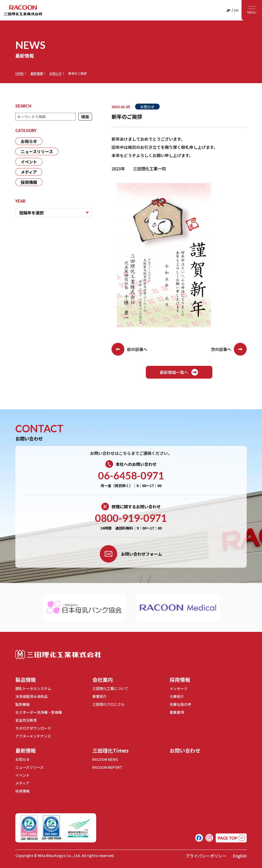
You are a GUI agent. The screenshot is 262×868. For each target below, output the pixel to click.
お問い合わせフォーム (131, 554)
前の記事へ (129, 349)
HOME (20, 73)
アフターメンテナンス (33, 736)
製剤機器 (23, 704)
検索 (85, 117)
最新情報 (37, 73)
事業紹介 (100, 696)
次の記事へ (229, 349)
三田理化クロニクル (108, 704)
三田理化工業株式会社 (58, 655)
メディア (29, 172)
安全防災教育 (26, 720)
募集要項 (177, 712)
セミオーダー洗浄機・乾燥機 (39, 712)
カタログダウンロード (33, 728)
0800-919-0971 (131, 518)
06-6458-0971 (131, 476)
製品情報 (26, 680)
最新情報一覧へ (179, 372)
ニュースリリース (37, 151)
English (240, 856)
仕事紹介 (177, 696)
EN (236, 10)
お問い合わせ (185, 750)
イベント (29, 162)
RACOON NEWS (105, 759)
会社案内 (103, 680)
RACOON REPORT (107, 767)
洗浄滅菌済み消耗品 (31, 696)
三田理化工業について (110, 688)
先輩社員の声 (180, 704)
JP (228, 10)
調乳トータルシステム (33, 688)
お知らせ (56, 73)
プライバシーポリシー (206, 856)
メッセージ (179, 688)
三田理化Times (111, 750)
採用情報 (29, 182)
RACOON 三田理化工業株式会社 (23, 10)
